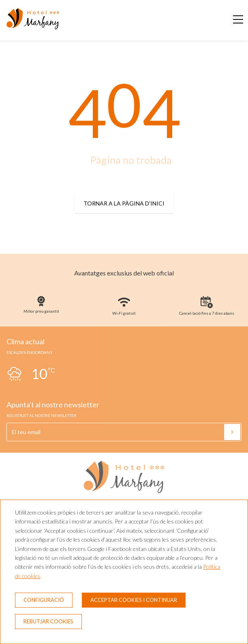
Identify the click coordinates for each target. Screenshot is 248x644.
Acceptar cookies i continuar (134, 600)
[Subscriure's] (232, 432)
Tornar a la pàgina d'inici (124, 203)
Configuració (44, 600)
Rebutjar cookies (48, 621)
